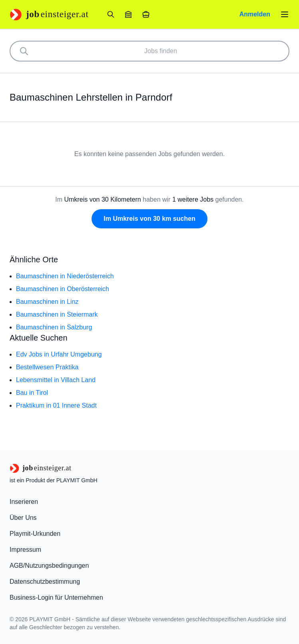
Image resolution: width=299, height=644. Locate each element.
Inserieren (24, 502)
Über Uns (23, 518)
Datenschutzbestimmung (45, 582)
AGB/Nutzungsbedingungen (49, 566)
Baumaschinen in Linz (47, 302)
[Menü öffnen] (285, 14)
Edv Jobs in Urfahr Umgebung (59, 354)
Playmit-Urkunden (35, 534)
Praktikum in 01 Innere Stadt (56, 405)
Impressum (25, 550)
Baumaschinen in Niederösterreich (65, 276)
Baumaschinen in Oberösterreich (63, 289)
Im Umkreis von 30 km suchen (149, 219)
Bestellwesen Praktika (47, 367)
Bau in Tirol (32, 393)
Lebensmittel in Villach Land (56, 380)
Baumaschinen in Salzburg (54, 327)
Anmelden (255, 14)
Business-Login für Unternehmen (56, 597)
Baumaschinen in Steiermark (57, 314)
